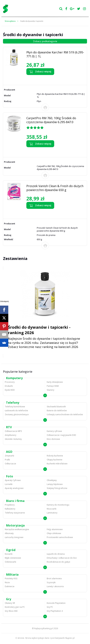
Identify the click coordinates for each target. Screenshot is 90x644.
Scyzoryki (51, 582)
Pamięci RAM (53, 386)
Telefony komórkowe (15, 407)
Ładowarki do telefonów (16, 411)
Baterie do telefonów (57, 411)
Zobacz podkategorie (45, 41)
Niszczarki (52, 509)
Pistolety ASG (11, 578)
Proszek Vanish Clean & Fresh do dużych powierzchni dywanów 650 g (55, 188)
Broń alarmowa (54, 578)
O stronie (20, 638)
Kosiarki (9, 554)
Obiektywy (52, 480)
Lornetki (9, 484)
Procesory (10, 382)
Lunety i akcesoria (55, 586)
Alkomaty (9, 533)
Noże (7, 582)
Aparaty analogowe (14, 488)
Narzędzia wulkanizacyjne (17, 529)
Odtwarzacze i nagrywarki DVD (61, 435)
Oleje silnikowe (54, 533)
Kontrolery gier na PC (15, 607)
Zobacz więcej (40, 72)
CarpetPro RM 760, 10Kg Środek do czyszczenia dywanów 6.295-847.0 (51, 120)
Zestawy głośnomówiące (17, 414)
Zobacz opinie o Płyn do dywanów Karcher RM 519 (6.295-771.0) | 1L (56, 79)
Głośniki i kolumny (13, 439)
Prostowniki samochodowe (60, 537)
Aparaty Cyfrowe (13, 480)
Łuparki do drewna (56, 554)
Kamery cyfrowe (54, 431)
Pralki (7, 460)
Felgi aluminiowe (55, 529)
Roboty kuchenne (55, 456)
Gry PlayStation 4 (55, 611)
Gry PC (50, 607)
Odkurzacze (10, 464)
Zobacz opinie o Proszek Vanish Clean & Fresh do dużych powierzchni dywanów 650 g (52, 213)
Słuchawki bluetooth (56, 407)
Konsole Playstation (56, 603)
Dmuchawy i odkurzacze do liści (62, 558)
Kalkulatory (10, 509)
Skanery (50, 390)
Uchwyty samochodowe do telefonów (65, 414)
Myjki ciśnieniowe (13, 558)
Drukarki (9, 386)
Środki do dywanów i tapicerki (32, 21)
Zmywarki (9, 456)
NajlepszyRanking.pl (44, 628)
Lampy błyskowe (55, 484)
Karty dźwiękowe (55, 382)
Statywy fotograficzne (57, 488)
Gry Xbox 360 (11, 611)
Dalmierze (10, 586)
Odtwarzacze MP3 (13, 431)
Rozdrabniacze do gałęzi (58, 562)
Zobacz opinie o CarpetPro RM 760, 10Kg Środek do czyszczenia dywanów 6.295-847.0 (55, 151)
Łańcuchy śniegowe (14, 537)
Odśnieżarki (10, 562)
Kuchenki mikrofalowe (57, 464)
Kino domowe (53, 439)
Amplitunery (11, 435)
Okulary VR (10, 603)
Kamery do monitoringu (58, 505)
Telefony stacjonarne (15, 513)
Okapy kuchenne (55, 460)
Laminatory (52, 513)
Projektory (10, 505)
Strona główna (10, 21)
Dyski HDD (10, 390)
